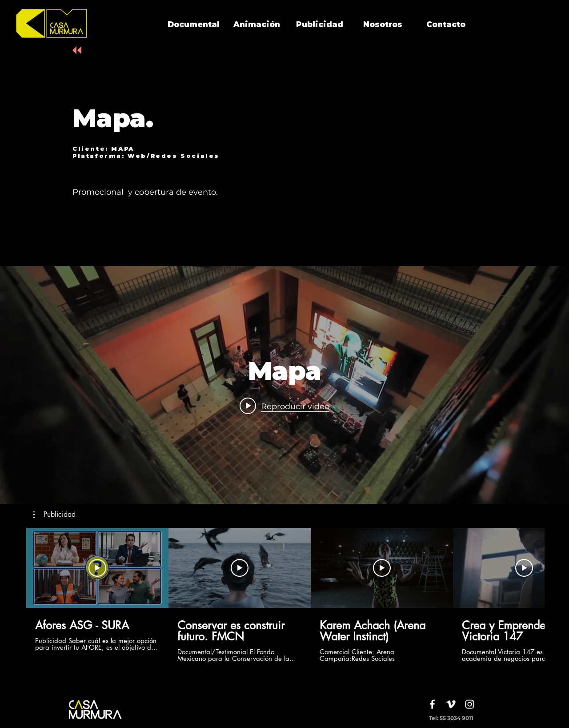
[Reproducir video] (97, 568)
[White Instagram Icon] (470, 704)
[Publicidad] (320, 25)
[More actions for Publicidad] (54, 515)
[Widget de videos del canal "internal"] (284, 385)
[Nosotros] (383, 25)
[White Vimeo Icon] (451, 704)
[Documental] (193, 25)
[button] (54, 515)
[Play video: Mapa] (284, 406)
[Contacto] (446, 25)
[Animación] (256, 25)
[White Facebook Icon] (432, 704)
